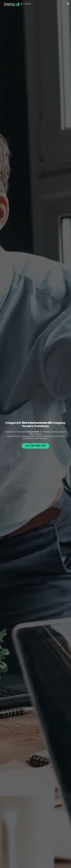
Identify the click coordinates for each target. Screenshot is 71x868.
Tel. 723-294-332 (35, 446)
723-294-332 (26, 4)
